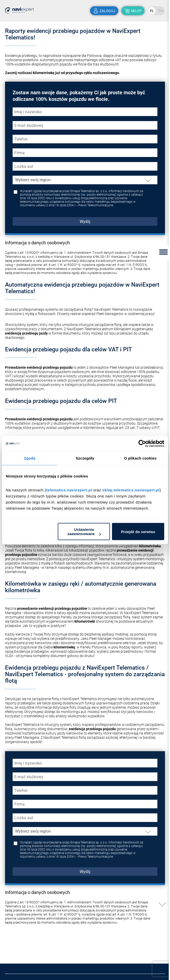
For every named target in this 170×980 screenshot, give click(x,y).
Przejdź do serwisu (138, 531)
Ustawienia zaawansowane (84, 532)
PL (152, 11)
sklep (136, 11)
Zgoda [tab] (30, 458)
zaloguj (107, 11)
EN (161, 11)
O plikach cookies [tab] (140, 458)
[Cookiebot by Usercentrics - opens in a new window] (142, 443)
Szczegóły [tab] (85, 458)
